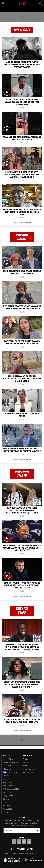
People (5, 802)
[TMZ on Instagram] (29, 842)
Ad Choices (7, 769)
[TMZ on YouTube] (24, 842)
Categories (7, 792)
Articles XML (7, 782)
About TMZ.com (9, 759)
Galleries (6, 799)
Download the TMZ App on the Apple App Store (12, 860)
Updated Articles (9, 786)
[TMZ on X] (19, 842)
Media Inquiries (29, 772)
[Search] (41, 3)
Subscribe (38, 830)
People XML (7, 806)
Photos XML (7, 809)
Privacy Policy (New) (10, 762)
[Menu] (3, 3)
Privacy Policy (15, 825)
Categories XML (9, 796)
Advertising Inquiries (31, 769)
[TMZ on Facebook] (14, 842)
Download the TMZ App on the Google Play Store (33, 860)
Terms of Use (8, 766)
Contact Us (27, 759)
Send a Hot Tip (29, 762)
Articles (6, 779)
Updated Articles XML (11, 789)
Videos (5, 812)
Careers (26, 766)
